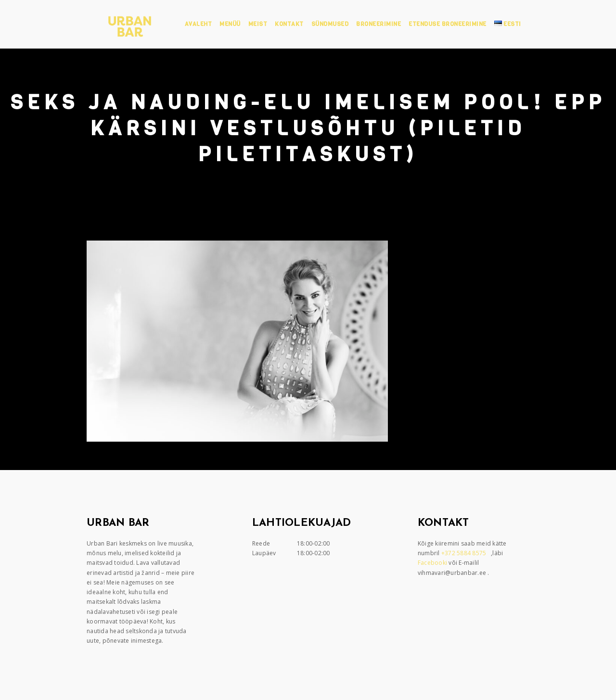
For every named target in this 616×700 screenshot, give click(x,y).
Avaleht (199, 24)
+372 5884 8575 (465, 553)
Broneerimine (379, 24)
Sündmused (330, 24)
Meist (258, 24)
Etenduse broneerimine (448, 24)
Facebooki (433, 563)
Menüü (230, 24)
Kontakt (289, 24)
